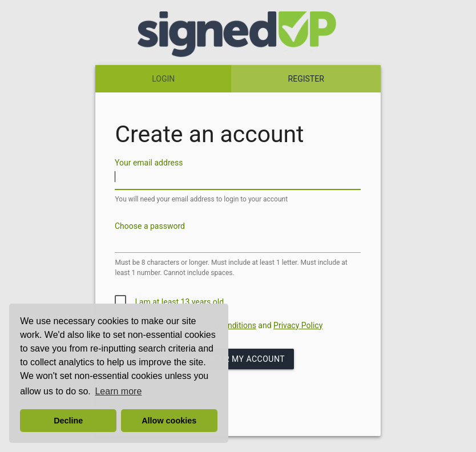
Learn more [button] (118, 391)
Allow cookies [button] (169, 421)
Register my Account (238, 359)
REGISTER (306, 79)
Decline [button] (68, 421)
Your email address (149, 163)
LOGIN (163, 79)
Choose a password (150, 226)
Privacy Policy (298, 325)
